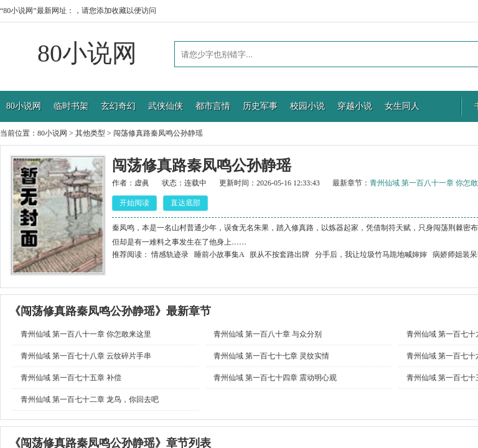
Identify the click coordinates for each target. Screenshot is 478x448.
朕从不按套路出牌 (279, 254)
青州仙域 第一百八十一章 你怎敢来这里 (86, 334)
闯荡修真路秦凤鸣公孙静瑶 (158, 133)
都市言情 (213, 106)
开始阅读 (134, 203)
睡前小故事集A (219, 254)
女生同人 (402, 106)
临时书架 (71, 106)
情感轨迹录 (170, 254)
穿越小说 (355, 106)
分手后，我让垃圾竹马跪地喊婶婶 (371, 254)
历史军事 (260, 106)
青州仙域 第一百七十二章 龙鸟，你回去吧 (90, 399)
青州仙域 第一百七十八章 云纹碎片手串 (86, 356)
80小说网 (87, 53)
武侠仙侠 (166, 106)
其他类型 (90, 133)
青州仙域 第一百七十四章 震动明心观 (275, 378)
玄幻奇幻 (118, 106)
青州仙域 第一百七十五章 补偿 (71, 378)
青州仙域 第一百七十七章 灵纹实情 (271, 356)
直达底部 (185, 203)
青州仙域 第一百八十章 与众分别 (268, 334)
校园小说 (307, 106)
